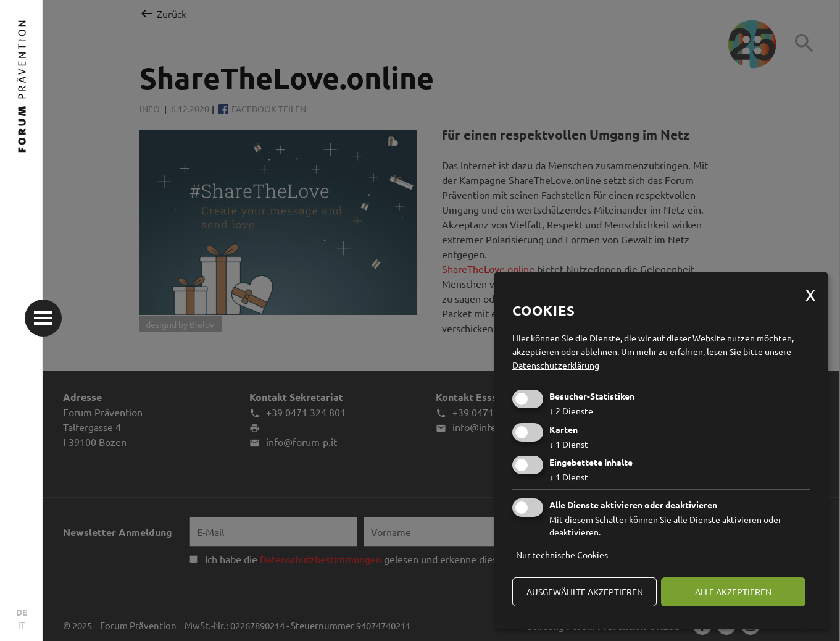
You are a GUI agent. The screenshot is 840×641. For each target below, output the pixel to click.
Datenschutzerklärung (556, 365)
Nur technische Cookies (562, 555)
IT (22, 625)
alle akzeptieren (733, 592)
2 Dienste (571, 411)
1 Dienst (569, 444)
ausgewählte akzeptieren (585, 592)
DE (22, 612)
